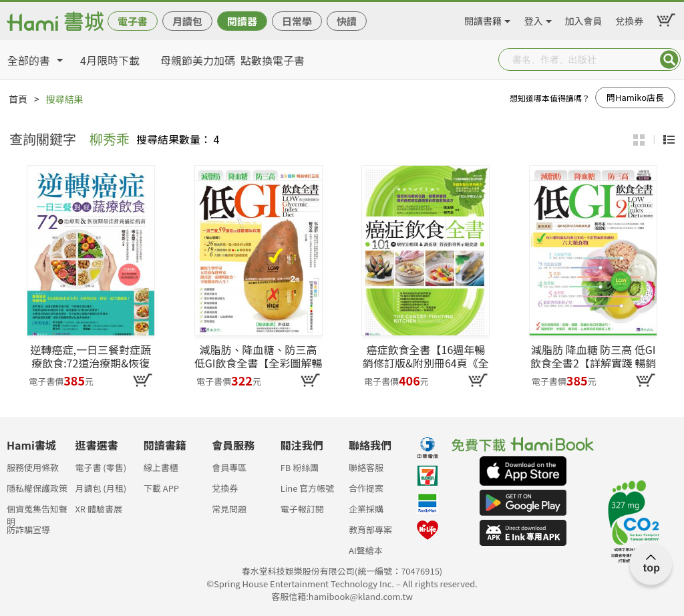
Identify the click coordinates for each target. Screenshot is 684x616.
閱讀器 (242, 21)
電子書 (133, 21)
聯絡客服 (366, 467)
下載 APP (161, 488)
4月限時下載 (110, 60)
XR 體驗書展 (99, 509)
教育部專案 (370, 529)
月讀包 (187, 21)
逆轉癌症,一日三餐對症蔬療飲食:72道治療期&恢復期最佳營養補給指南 (90, 356)
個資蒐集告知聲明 (37, 513)
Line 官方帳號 (308, 488)
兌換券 (629, 19)
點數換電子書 (273, 60)
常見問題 (229, 509)
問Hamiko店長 (635, 97)
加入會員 (584, 19)
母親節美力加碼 (198, 60)
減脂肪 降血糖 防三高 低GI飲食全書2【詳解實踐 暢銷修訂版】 (593, 356)
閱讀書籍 (483, 19)
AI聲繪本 (366, 550)
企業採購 (366, 509)
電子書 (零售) (101, 467)
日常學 (297, 21)
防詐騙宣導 (28, 529)
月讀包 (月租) (101, 488)
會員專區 (229, 467)
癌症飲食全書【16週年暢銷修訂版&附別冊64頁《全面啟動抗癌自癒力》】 (426, 356)
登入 (534, 19)
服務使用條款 (33, 467)
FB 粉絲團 (300, 467)
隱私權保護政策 (37, 488)
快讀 (347, 21)
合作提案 (366, 488)
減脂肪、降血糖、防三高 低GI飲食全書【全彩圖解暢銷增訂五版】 (259, 356)
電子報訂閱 (302, 509)
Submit (669, 59)
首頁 (18, 99)
